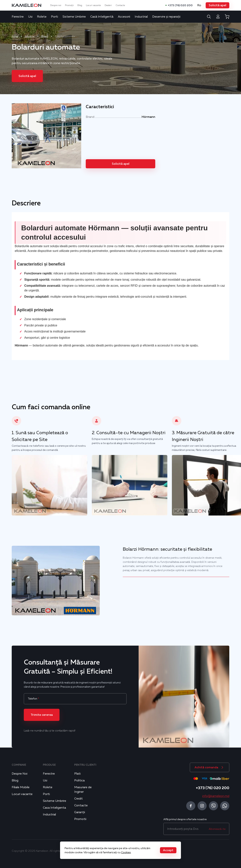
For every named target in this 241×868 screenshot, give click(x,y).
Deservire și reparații (166, 17)
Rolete (42, 17)
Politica (79, 780)
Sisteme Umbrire (74, 17)
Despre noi (56, 5)
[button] (217, 5)
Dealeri (108, 5)
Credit (78, 799)
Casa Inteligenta (54, 808)
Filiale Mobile (21, 787)
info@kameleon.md (216, 796)
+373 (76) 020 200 (180, 5)
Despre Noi (20, 774)
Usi (30, 17)
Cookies (126, 852)
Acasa (15, 36)
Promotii (80, 819)
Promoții (69, 5)
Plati (77, 774)
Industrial (141, 17)
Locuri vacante (93, 5)
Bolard (45, 36)
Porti (54, 17)
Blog (80, 5)
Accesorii (124, 17)
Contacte (120, 5)
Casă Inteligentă (102, 17)
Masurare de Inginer (83, 790)
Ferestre (18, 17)
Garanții (80, 812)
